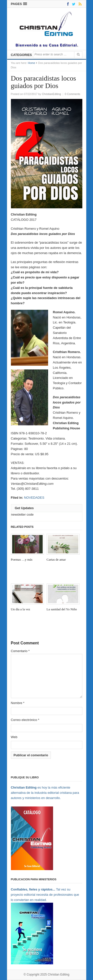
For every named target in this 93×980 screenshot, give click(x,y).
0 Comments (72, 94)
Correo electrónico (25, 720)
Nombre (18, 703)
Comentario (20, 651)
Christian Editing (58, 975)
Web (14, 737)
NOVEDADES (34, 498)
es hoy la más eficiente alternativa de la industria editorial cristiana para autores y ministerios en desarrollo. (45, 793)
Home (31, 63)
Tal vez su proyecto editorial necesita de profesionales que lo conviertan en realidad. (45, 895)
